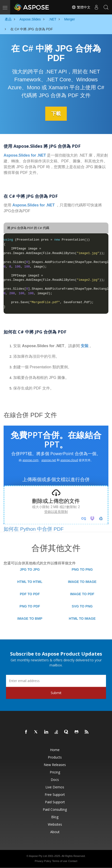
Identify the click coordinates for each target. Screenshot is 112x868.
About (55, 832)
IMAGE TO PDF (82, 594)
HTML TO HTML (30, 582)
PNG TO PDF (30, 606)
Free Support (55, 795)
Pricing (55, 772)
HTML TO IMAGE (82, 619)
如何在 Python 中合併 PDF (34, 529)
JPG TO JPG (30, 569)
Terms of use (60, 861)
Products (55, 757)
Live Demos (55, 787)
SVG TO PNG (82, 606)
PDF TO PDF (30, 594)
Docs (55, 780)
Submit (56, 693)
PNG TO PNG (82, 569)
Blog (55, 817)
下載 (56, 114)
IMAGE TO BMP (30, 619)
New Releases (55, 765)
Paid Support (55, 802)
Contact (73, 861)
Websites (55, 824)
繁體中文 (81, 7)
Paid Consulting (55, 809)
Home (55, 750)
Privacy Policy (43, 861)
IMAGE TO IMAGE (82, 582)
